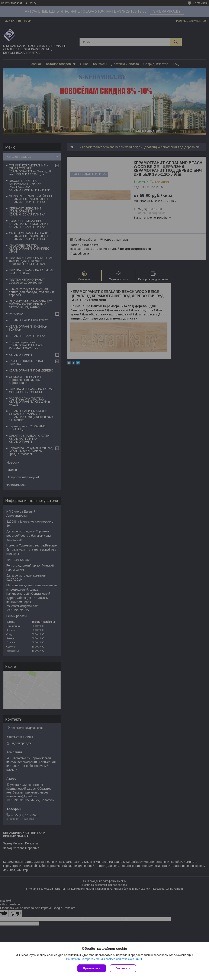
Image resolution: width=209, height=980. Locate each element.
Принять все (92, 968)
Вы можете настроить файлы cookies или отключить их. (103, 959)
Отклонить (123, 968)
